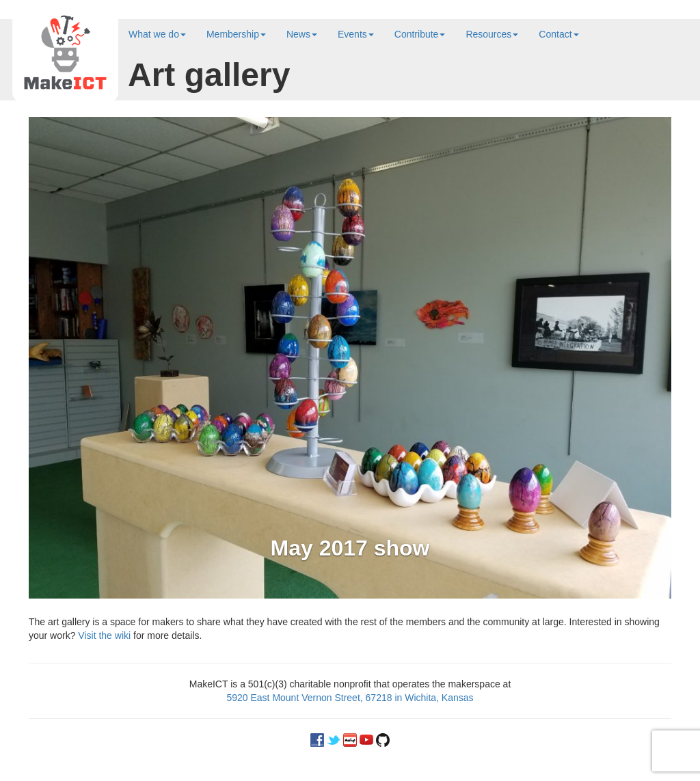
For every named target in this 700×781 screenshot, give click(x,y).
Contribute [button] (420, 34)
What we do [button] (157, 34)
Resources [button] (492, 34)
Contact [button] (558, 34)
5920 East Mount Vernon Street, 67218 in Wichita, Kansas (350, 698)
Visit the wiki (104, 635)
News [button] (302, 34)
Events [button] (356, 34)
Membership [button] (236, 34)
